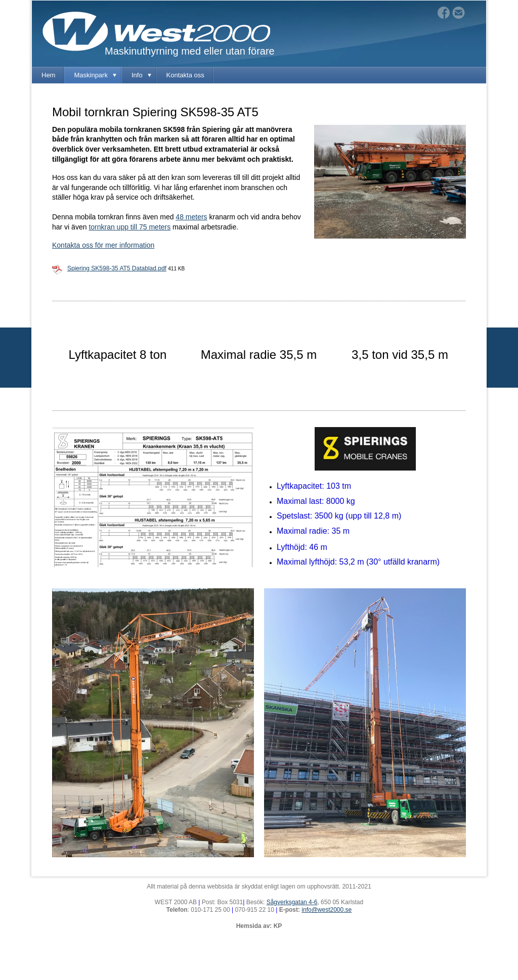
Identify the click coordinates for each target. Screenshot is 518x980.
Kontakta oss (185, 75)
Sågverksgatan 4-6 (292, 902)
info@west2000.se (327, 910)
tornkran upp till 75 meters (129, 227)
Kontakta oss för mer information (103, 245)
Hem (48, 75)
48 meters (191, 217)
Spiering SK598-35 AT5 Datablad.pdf (117, 268)
